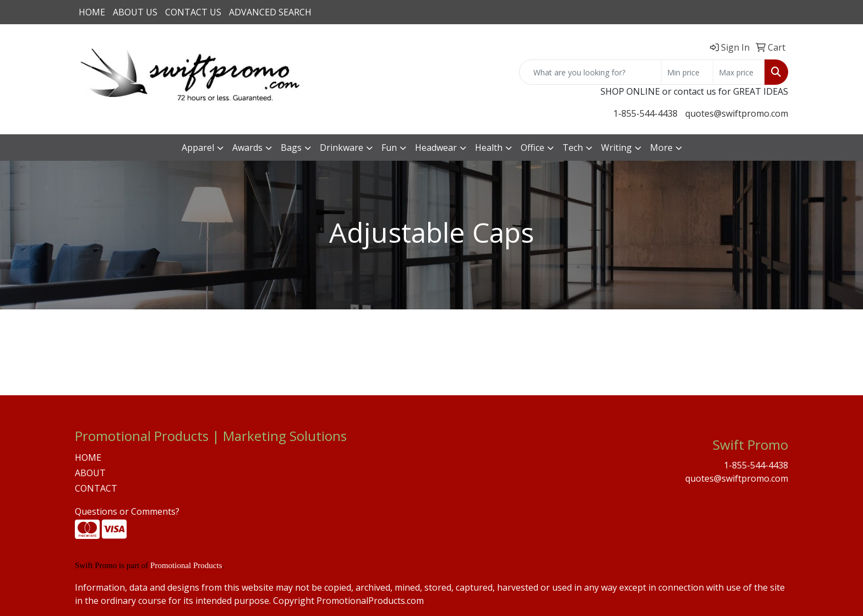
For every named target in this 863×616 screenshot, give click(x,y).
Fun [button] (389, 148)
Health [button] (489, 148)
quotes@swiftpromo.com (737, 113)
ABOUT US (135, 12)
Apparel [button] (198, 148)
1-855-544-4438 (645, 113)
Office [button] (532, 148)
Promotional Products (186, 565)
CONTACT (96, 488)
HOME (92, 12)
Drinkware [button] (342, 148)
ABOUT (90, 473)
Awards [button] (247, 148)
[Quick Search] (590, 72)
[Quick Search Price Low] (687, 72)
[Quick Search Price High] (739, 72)
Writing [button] (616, 148)
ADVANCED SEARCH (270, 12)
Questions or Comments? (127, 511)
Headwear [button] (436, 148)
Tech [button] (573, 148)
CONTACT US (193, 12)
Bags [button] (291, 148)
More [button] (661, 148)
